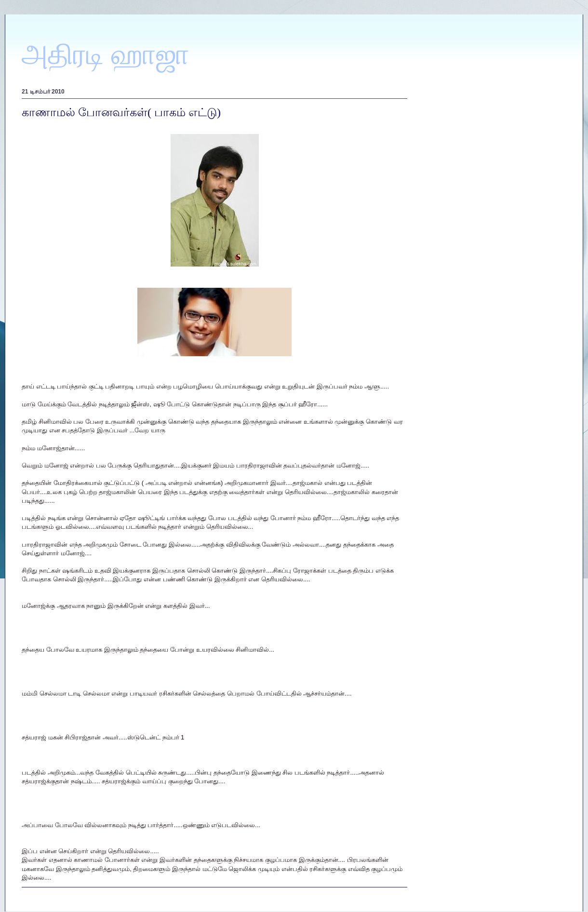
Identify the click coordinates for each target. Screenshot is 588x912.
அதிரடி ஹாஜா (106, 54)
